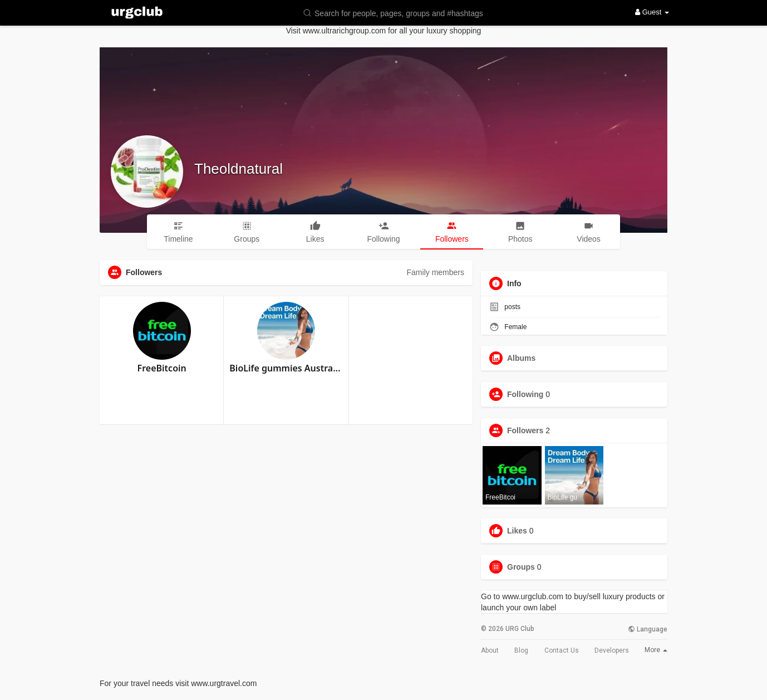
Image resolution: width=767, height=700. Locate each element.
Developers (612, 650)
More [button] (656, 650)
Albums (521, 358)
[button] (400, 13)
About (490, 650)
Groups (521, 567)
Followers (525, 430)
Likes (517, 531)
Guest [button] (652, 12)
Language (648, 629)
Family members (436, 272)
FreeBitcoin (162, 368)
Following (525, 394)
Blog (521, 650)
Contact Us (562, 650)
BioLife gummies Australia (286, 368)
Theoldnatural (239, 169)
